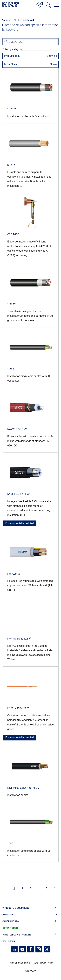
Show (54, 64)
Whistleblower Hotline (30, 935)
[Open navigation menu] (57, 5)
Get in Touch (30, 928)
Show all (52, 56)
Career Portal (30, 921)
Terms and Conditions (19, 963)
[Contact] (40, 4)
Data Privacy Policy (43, 963)
